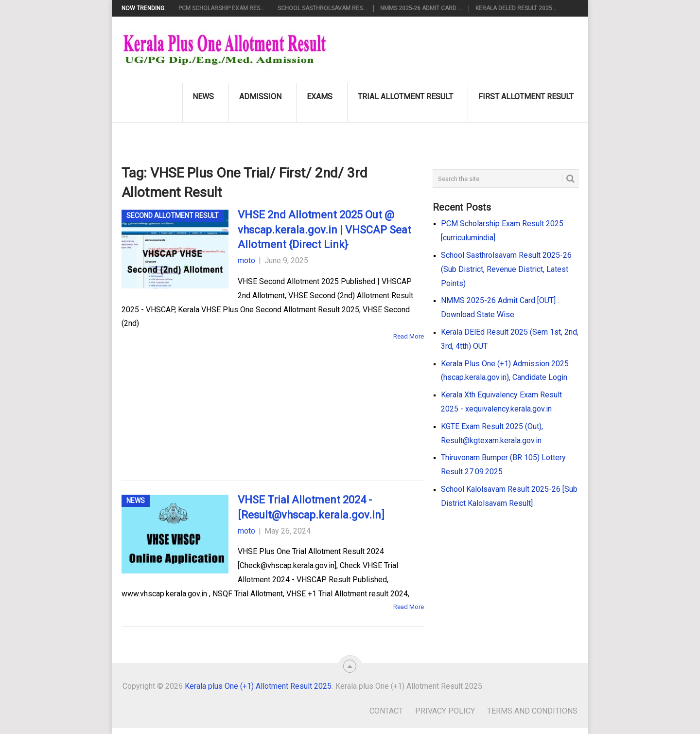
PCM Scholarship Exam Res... (221, 8)
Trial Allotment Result (405, 97)
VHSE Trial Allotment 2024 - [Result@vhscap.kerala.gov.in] (311, 507)
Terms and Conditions (532, 711)
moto (246, 260)
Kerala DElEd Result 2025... (516, 8)
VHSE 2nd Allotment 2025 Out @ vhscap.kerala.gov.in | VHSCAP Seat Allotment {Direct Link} (324, 230)
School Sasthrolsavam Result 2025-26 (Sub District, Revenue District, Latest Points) (506, 269)
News (203, 97)
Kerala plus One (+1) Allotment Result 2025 (258, 686)
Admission (260, 97)
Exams (320, 97)
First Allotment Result (526, 97)
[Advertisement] (258, 396)
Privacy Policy (445, 711)
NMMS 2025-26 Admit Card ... (421, 8)
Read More (409, 336)
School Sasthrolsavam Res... (322, 8)
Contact (386, 711)
